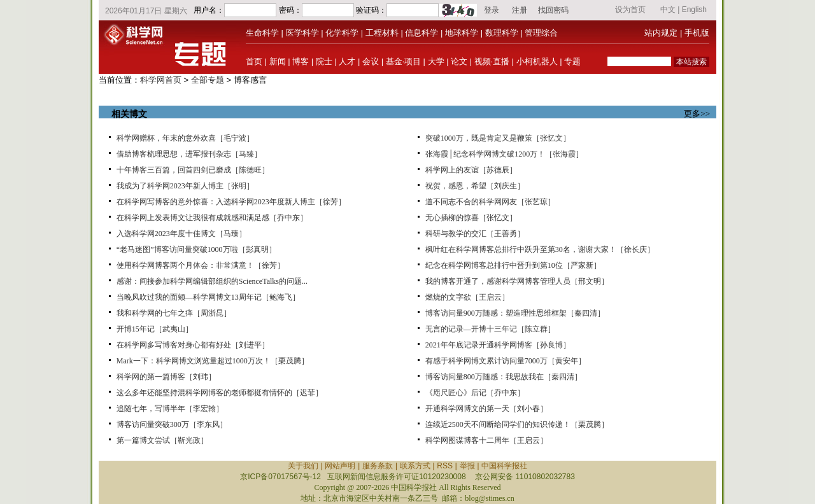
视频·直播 (492, 61)
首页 (254, 61)
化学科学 (342, 33)
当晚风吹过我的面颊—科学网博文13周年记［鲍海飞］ (208, 297)
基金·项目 (403, 61)
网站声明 (340, 466)
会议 (371, 61)
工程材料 (382, 33)
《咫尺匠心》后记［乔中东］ (475, 393)
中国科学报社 (504, 466)
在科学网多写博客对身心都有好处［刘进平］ (193, 345)
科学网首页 (161, 80)
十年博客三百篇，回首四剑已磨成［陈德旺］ (193, 170)
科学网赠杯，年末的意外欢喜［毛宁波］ (185, 138)
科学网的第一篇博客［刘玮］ (166, 377)
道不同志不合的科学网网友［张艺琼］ (490, 202)
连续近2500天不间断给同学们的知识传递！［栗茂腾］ (517, 424)
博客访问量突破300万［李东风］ (172, 424)
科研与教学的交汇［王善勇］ (475, 234)
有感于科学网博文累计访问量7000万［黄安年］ (506, 361)
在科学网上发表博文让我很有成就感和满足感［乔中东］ (212, 218)
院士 (324, 61)
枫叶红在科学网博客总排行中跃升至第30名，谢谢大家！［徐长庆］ (540, 249)
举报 (467, 466)
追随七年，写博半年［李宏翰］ (170, 409)
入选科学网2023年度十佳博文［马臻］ (181, 234)
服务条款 (378, 466)
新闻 (278, 61)
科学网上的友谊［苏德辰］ (471, 170)
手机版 (697, 33)
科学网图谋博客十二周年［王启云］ (486, 440)
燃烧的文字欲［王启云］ (467, 297)
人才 (347, 61)
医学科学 (302, 33)
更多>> (697, 114)
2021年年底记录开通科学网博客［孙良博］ (498, 345)
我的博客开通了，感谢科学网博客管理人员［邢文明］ (517, 281)
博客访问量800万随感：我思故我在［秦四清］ (504, 377)
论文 (459, 61)
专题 (572, 61)
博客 (301, 61)
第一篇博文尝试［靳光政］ (162, 440)
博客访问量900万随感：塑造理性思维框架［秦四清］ (515, 313)
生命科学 (262, 33)
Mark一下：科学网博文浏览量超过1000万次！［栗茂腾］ (213, 361)
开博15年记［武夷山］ (155, 329)
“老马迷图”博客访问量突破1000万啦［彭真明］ (196, 249)
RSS (445, 466)
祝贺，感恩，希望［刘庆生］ (475, 186)
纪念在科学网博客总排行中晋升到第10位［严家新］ (513, 265)
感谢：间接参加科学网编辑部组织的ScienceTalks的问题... (212, 281)
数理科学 (502, 33)
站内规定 (661, 33)
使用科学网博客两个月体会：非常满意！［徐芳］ (201, 265)
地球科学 (462, 33)
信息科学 (422, 33)
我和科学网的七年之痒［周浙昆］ (174, 313)
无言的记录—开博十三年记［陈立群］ (490, 329)
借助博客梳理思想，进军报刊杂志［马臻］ (189, 154)
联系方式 (415, 466)
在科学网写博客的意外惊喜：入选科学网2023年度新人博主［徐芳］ (231, 202)
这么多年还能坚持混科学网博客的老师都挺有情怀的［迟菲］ (220, 393)
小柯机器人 (537, 61)
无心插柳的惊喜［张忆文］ (471, 218)
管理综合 (541, 33)
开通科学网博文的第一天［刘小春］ (486, 409)
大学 (436, 61)
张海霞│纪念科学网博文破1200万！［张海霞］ (505, 154)
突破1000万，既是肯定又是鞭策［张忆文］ (498, 138)
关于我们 (303, 466)
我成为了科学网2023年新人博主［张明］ (185, 186)
